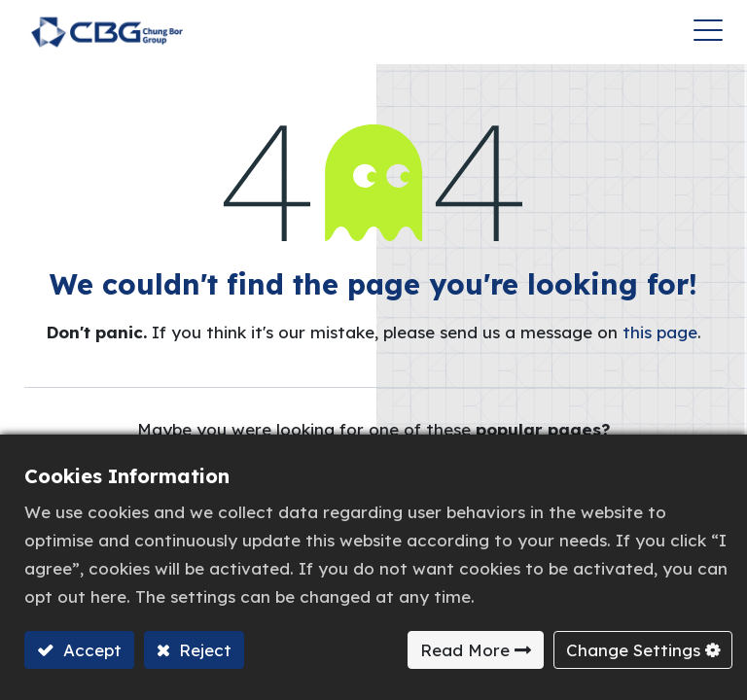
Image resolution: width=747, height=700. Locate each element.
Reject (203, 650)
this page (660, 332)
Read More (465, 650)
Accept (90, 650)
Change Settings (633, 650)
